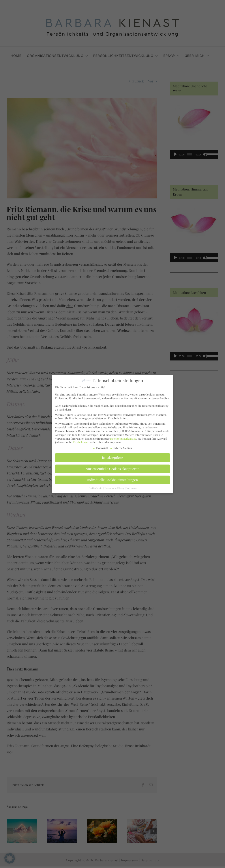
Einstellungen (81, 441)
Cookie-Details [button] (96, 487)
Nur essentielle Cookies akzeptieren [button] (112, 467)
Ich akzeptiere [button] (112, 456)
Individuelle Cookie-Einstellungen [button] (112, 479)
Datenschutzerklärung (123, 437)
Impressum (131, 487)
